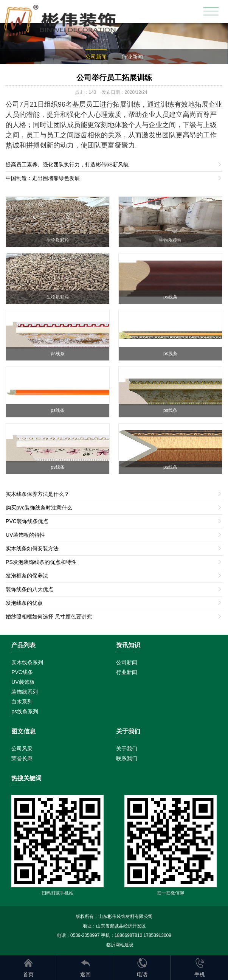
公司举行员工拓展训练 (114, 78)
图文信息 (23, 731)
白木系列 (22, 702)
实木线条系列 (27, 662)
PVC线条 (22, 672)
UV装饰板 (23, 682)
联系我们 (127, 758)
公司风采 (22, 749)
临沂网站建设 (120, 945)
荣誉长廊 (22, 758)
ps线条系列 (25, 711)
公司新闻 (96, 57)
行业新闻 (132, 57)
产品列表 (23, 645)
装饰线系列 (25, 692)
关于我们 (127, 749)
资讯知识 (128, 645)
